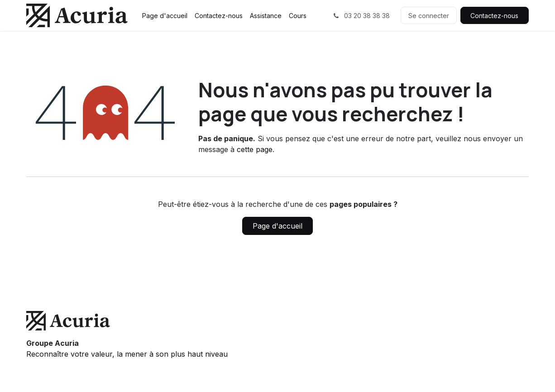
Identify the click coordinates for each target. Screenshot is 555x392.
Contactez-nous (494, 16)
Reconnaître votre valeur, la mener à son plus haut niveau (127, 354)
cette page (255, 149)
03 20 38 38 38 (361, 16)
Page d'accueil (277, 226)
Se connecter (429, 16)
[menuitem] (165, 16)
